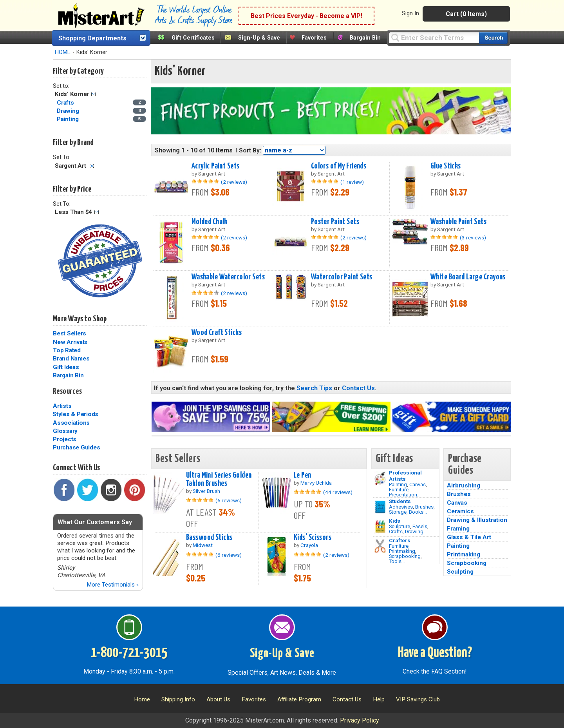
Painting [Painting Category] (69, 119)
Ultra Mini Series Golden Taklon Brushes (219, 479)
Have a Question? (435, 653)
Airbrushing (464, 485)
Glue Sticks (446, 166)
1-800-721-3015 (129, 653)
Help (379, 699)
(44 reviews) (338, 492)
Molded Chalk (210, 222)
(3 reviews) (473, 237)
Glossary (65, 431)
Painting (398, 484)
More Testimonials (113, 585)
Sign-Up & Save (259, 38)
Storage (398, 512)
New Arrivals (70, 342)
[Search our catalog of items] (493, 38)
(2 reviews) (234, 182)
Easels (420, 526)
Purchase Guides (76, 447)
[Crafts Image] (380, 527)
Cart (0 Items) (466, 14)
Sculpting (460, 572)
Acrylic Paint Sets (216, 166)
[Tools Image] (380, 546)
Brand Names (71, 359)
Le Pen (303, 475)
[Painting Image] (380, 478)
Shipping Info (178, 699)
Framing (458, 529)
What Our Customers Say (95, 522)
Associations (71, 423)
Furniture (399, 490)
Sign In (410, 13)
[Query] (434, 37)
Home (142, 699)
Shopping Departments (92, 38)
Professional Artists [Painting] (405, 476)
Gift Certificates (193, 38)
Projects (65, 439)
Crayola (309, 545)
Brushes (424, 507)
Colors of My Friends (339, 166)
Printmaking (402, 551)
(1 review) (352, 182)
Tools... (397, 561)
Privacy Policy (360, 720)
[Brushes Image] (380, 507)
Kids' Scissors (313, 538)
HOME (63, 52)
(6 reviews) (229, 500)
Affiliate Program (299, 699)
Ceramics (460, 511)
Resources (67, 391)
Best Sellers (70, 333)
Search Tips (314, 388)
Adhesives (401, 507)
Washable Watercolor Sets (228, 277)
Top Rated (67, 350)
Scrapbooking (405, 556)
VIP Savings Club (418, 699)
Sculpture (399, 526)
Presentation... (405, 495)
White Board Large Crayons (468, 277)
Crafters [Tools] (400, 540)
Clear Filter (93, 94)
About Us (218, 699)
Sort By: (250, 150)
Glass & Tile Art (469, 537)
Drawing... (416, 532)
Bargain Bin (365, 38)
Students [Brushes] (400, 501)
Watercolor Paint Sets (342, 277)
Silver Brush (206, 491)
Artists (62, 406)
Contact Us (358, 388)
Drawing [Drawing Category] (69, 111)
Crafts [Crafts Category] (66, 103)
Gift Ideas (66, 367)
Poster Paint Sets (335, 222)
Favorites (314, 38)
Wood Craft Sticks (217, 333)
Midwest (203, 545)
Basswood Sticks (209, 538)
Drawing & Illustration (477, 520)
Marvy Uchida (316, 483)
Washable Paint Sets (458, 222)
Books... (418, 512)
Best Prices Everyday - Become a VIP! (306, 16)
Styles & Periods (75, 414)
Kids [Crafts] (395, 521)
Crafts (396, 532)
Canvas (418, 484)
